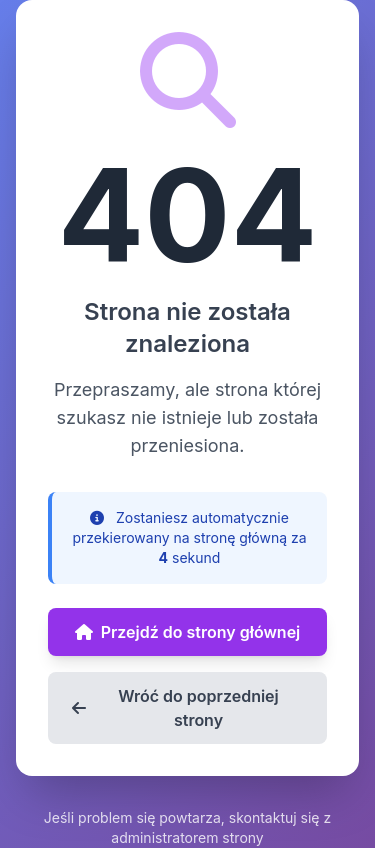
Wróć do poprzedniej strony (175, 708)
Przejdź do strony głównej (188, 632)
